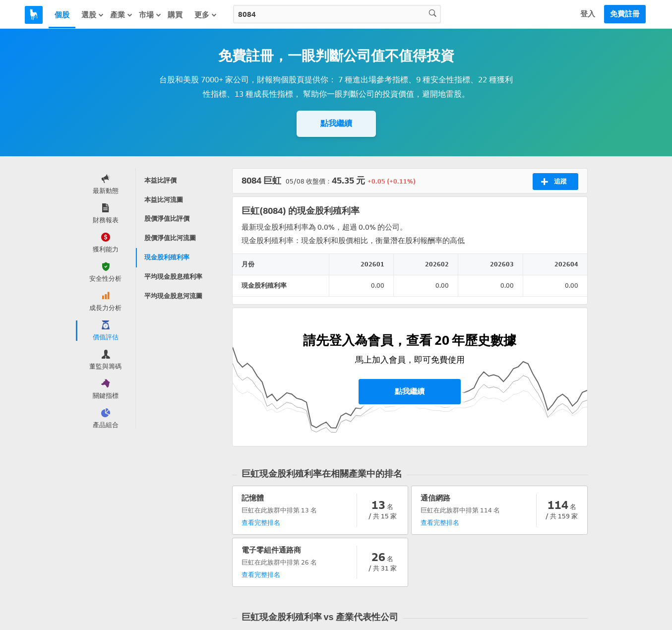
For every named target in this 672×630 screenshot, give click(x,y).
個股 (62, 15)
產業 (122, 15)
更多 (206, 15)
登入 (588, 14)
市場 (150, 15)
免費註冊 (625, 14)
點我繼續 (336, 123)
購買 (175, 15)
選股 (93, 15)
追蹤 (554, 182)
